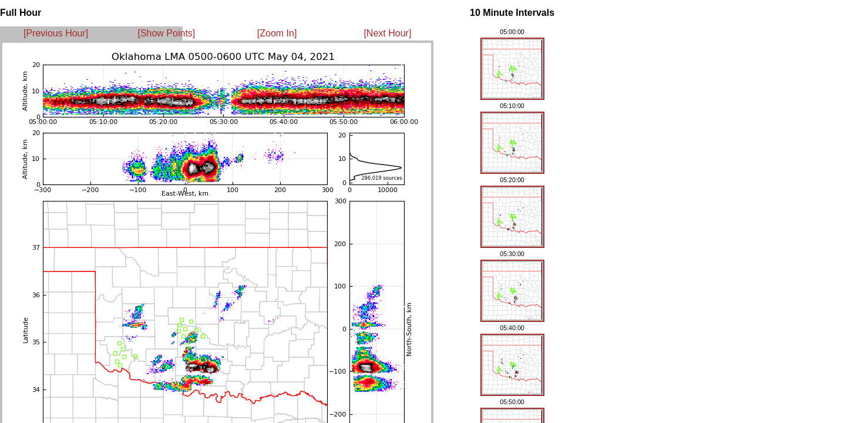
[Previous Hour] (56, 33)
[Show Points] (166, 33)
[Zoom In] (277, 33)
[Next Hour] (387, 33)
